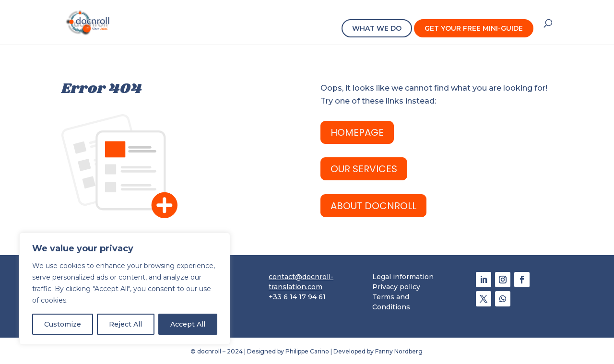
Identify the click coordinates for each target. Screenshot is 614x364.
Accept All (188, 324)
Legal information (403, 277)
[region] (125, 289)
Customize (63, 324)
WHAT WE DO (377, 28)
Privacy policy (396, 287)
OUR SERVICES (364, 169)
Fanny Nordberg (400, 351)
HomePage (357, 132)
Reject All (125, 324)
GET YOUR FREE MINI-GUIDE (474, 28)
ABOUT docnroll (373, 206)
